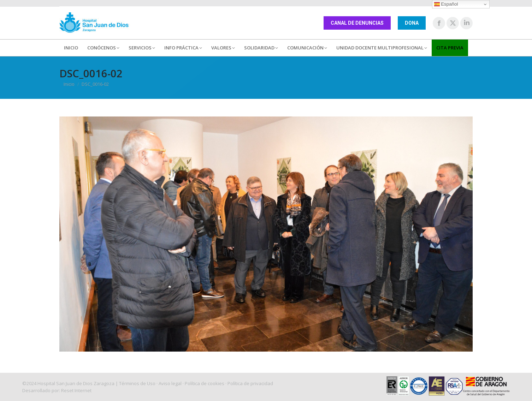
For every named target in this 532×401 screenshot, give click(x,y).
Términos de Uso (137, 383)
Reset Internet (76, 390)
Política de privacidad (250, 383)
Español (446, 4)
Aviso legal (170, 383)
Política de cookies (205, 383)
